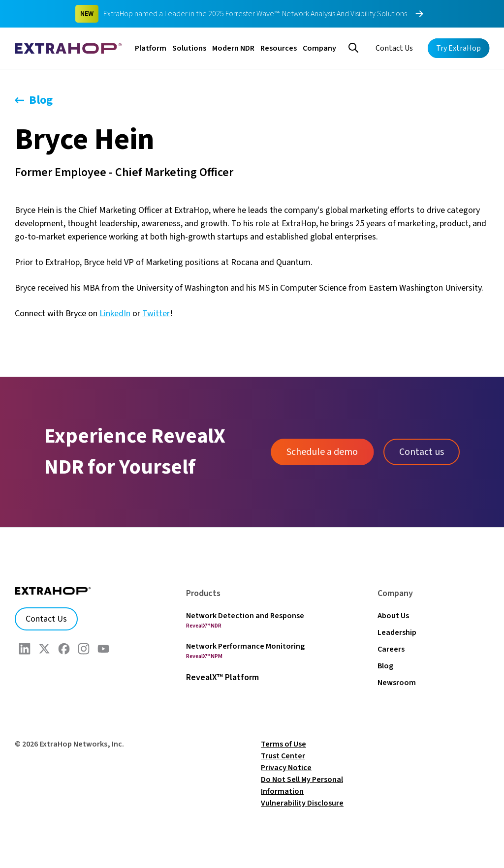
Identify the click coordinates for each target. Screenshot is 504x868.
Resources (279, 48)
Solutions (189, 48)
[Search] (353, 47)
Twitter (156, 314)
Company (319, 48)
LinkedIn (115, 314)
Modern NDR (233, 48)
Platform (151, 48)
